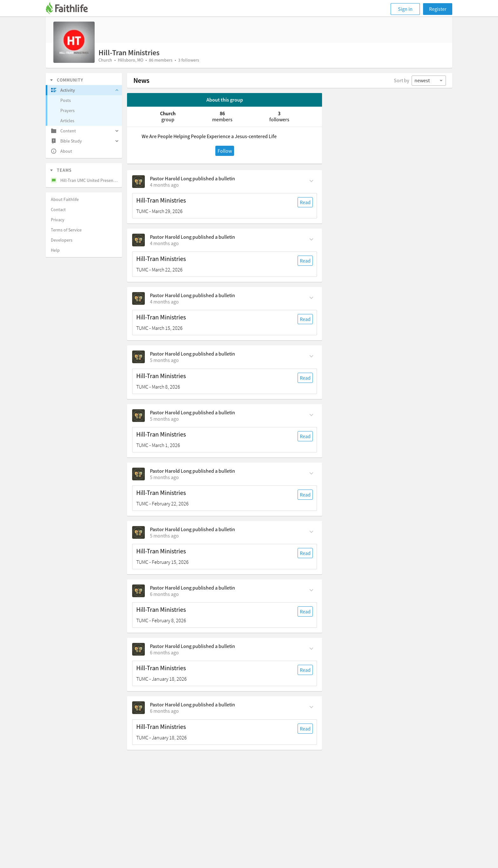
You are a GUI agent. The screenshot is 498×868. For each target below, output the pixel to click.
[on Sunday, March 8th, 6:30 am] (164, 360)
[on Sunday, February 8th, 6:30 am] (164, 594)
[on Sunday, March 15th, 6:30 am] (164, 302)
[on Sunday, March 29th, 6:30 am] (164, 185)
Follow (225, 151)
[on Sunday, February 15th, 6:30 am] (164, 536)
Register (438, 9)
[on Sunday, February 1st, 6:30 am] (164, 652)
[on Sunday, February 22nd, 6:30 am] (164, 477)
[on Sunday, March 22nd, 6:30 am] (164, 243)
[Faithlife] (71, 9)
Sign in (405, 9)
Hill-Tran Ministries (161, 200)
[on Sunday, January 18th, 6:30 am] (164, 711)
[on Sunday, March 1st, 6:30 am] (164, 419)
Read (305, 202)
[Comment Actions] (311, 180)
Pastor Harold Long (171, 178)
